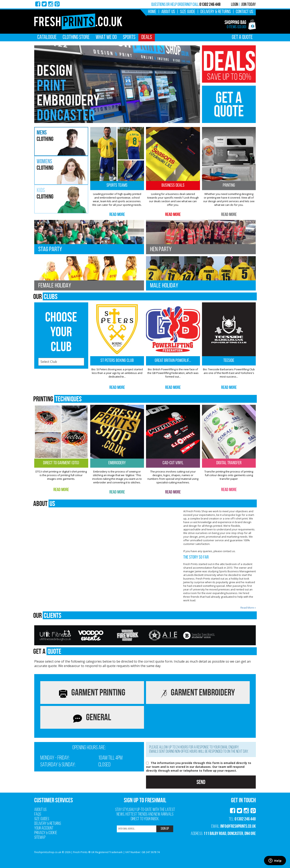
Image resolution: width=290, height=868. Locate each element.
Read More (117, 214)
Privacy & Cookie (46, 833)
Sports (129, 37)
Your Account (44, 828)
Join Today (248, 5)
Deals (147, 37)
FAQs (38, 814)
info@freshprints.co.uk (238, 826)
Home (152, 12)
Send (201, 782)
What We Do (106, 37)
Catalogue (47, 37)
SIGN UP (165, 829)
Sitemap (40, 838)
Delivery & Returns (216, 12)
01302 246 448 (245, 819)
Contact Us (244, 12)
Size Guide (188, 12)
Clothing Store (76, 37)
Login (235, 5)
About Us (168, 12)
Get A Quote (242, 37)
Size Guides (42, 819)
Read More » (248, 608)
